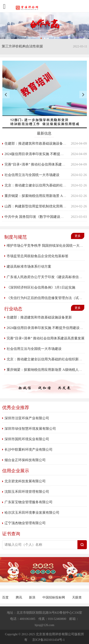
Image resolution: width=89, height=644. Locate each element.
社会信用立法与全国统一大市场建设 (32, 175)
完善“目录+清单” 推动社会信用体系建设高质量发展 (43, 164)
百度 (6, 597)
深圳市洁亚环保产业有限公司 (27, 418)
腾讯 (19, 597)
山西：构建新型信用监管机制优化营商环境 (37, 206)
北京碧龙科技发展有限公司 (25, 481)
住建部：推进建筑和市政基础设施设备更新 (37, 143)
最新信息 (44, 133)
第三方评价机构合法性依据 (22, 46)
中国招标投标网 (54, 597)
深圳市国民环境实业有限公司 (27, 439)
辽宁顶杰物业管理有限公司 (25, 523)
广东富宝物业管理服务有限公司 (29, 502)
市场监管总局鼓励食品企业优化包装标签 (38, 256)
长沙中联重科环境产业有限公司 (29, 450)
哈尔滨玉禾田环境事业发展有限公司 (32, 513)
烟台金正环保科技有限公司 (25, 460)
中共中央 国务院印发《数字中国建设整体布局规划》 (44, 217)
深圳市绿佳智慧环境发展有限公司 (30, 429)
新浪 (33, 597)
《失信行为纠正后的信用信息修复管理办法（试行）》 (48, 298)
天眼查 (77, 597)
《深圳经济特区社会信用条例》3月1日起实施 (41, 287)
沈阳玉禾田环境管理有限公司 (27, 492)
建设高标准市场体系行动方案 (29, 266)
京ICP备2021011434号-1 (48, 640)
